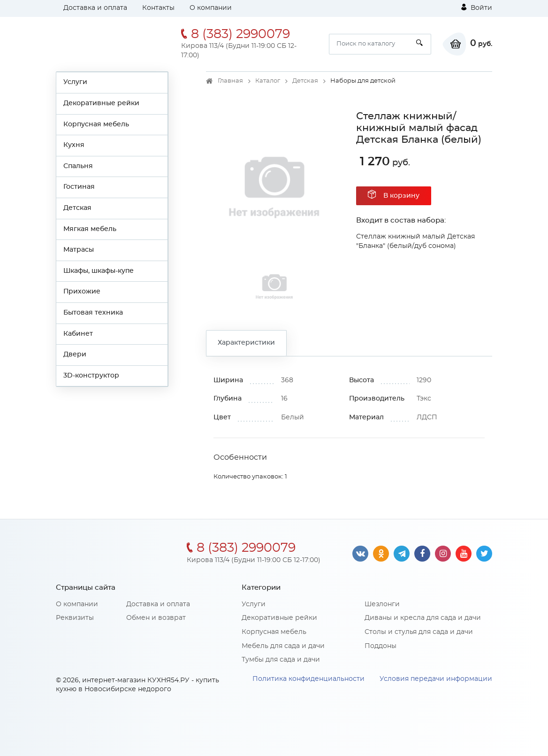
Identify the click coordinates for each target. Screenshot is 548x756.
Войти (477, 8)
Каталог (268, 81)
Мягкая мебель (90, 229)
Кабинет (78, 334)
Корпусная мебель (96, 124)
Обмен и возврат (156, 618)
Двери (75, 355)
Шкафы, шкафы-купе (99, 271)
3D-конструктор (91, 376)
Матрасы (79, 250)
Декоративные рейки (101, 103)
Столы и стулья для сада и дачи (419, 632)
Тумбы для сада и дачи (281, 660)
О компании (211, 8)
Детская (77, 208)
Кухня (74, 145)
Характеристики (246, 343)
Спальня (78, 166)
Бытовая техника (93, 313)
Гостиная (79, 187)
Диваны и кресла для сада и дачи (423, 618)
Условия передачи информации (436, 679)
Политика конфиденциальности (308, 679)
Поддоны (381, 646)
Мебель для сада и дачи (283, 646)
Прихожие (82, 292)
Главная (230, 81)
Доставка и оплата (95, 8)
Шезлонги (382, 604)
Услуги (75, 82)
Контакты (158, 8)
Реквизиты (75, 618)
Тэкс (424, 399)
